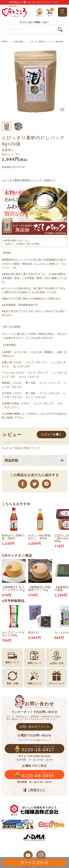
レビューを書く (52, 434)
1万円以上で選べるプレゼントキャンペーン (34, 2)
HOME (5, 42)
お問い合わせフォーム (34, 727)
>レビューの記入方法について (21, 448)
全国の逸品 (19, 42)
